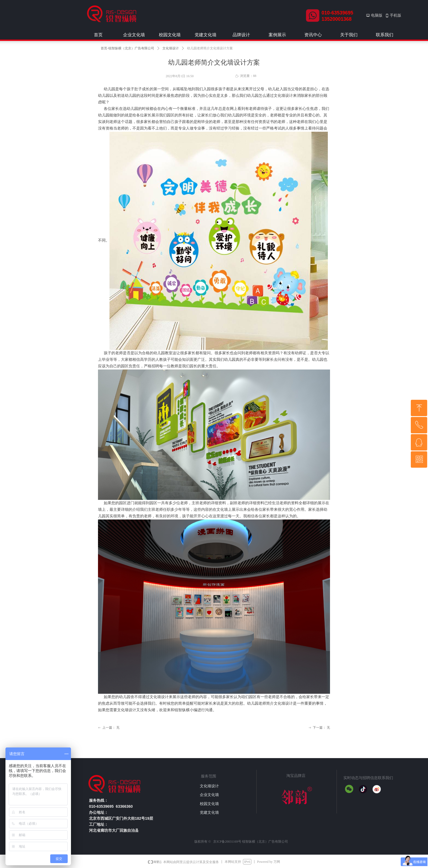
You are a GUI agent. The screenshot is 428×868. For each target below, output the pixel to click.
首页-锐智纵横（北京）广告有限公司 (127, 48)
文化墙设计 (171, 48)
